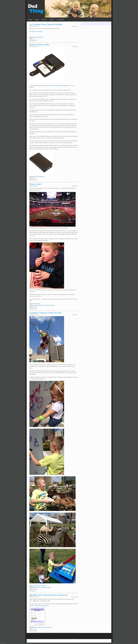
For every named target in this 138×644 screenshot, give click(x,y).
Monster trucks (36, 304)
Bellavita (34, 110)
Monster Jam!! (36, 184)
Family (42, 586)
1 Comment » (75, 315)
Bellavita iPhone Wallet (39, 45)
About (37, 20)
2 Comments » (75, 186)
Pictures (44, 20)
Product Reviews (40, 177)
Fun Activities (46, 305)
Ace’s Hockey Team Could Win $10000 (46, 24)
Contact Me (61, 20)
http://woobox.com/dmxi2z (36, 31)
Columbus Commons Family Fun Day (45, 313)
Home (30, 20)
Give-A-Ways (39, 627)
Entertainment (39, 305)
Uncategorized (39, 37)
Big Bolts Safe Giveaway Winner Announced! (49, 595)
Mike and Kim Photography (42, 606)
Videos (52, 20)
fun (45, 586)
